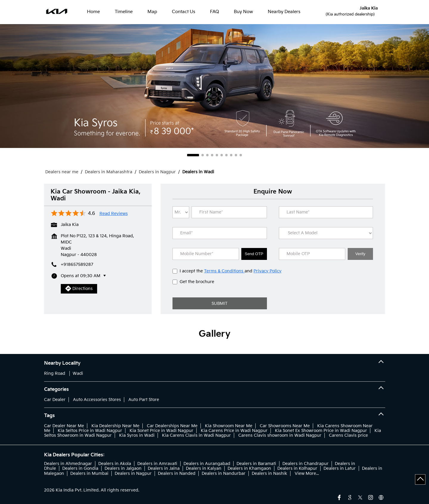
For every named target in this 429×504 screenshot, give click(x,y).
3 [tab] (207, 155)
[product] (326, 233)
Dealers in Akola (115, 464)
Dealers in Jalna (164, 468)
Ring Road (55, 373)
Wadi (78, 373)
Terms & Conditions (224, 271)
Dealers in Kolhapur (297, 468)
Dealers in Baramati (256, 464)
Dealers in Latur (340, 468)
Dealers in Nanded (177, 473)
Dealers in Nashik (269, 473)
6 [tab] (222, 155)
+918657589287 (77, 265)
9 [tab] (236, 155)
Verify (360, 254)
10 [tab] (241, 155)
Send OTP (254, 254)
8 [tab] (231, 155)
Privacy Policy (268, 271)
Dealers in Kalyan (204, 468)
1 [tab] (193, 155)
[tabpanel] (214, 86)
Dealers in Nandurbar (224, 473)
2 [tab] (203, 155)
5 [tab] (217, 155)
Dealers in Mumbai (89, 473)
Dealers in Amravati (157, 464)
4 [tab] (212, 155)
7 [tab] (226, 155)
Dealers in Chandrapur (306, 464)
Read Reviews (114, 214)
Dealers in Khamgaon (249, 468)
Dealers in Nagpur (133, 473)
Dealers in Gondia (80, 468)
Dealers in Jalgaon (123, 468)
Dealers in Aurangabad (207, 464)
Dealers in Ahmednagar (68, 464)
